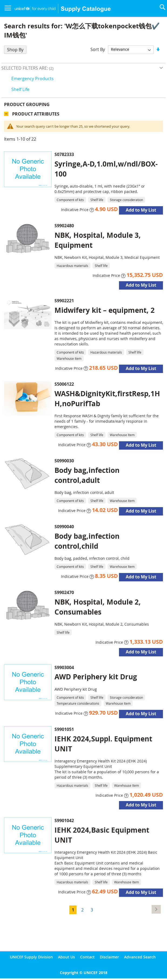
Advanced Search (140, 957)
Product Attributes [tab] (36, 114)
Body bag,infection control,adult (87, 475)
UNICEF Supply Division (31, 957)
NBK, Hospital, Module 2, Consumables (98, 607)
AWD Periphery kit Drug (96, 677)
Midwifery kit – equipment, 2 (105, 310)
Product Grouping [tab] (27, 104)
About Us (67, 957)
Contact (87, 957)
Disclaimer (109, 957)
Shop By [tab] (15, 50)
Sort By (98, 49)
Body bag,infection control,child (87, 541)
